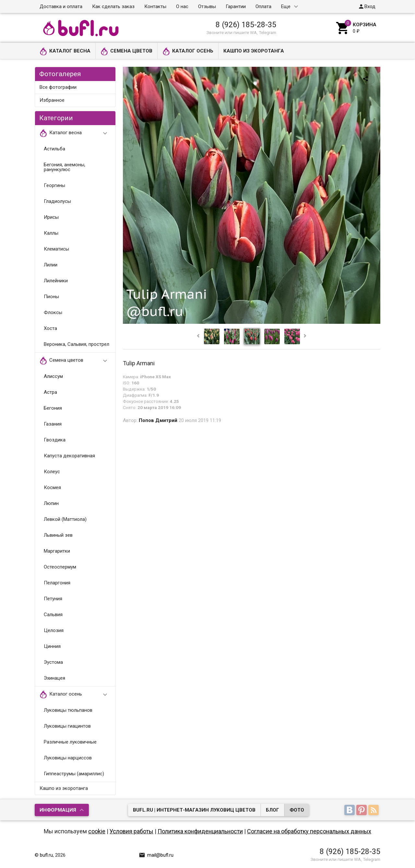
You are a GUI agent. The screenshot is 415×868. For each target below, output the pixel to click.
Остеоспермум (60, 567)
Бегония (53, 408)
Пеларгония (57, 583)
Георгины (54, 185)
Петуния (53, 599)
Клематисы (56, 249)
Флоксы (53, 312)
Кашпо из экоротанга (254, 51)
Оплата (263, 6)
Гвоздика (55, 440)
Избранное (52, 100)
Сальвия (53, 615)
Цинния (52, 646)
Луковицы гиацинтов (67, 726)
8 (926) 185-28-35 (246, 25)
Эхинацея (54, 678)
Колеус (52, 472)
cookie (97, 831)
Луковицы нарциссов (68, 758)
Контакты (155, 6)
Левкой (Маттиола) (65, 519)
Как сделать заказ (113, 6)
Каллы (51, 233)
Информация (58, 810)
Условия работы (131, 831)
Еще (286, 6)
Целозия (54, 630)
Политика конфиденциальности (200, 831)
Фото (297, 810)
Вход (367, 6)
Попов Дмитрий (158, 420)
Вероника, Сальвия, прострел (77, 344)
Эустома (53, 662)
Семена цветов (126, 51)
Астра (50, 392)
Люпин (51, 503)
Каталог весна (65, 51)
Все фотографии (58, 87)
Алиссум (53, 376)
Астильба (54, 149)
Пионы (51, 297)
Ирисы (51, 217)
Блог (273, 810)
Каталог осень (188, 51)
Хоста (50, 328)
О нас (182, 6)
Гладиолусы (57, 201)
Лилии (51, 265)
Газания (53, 424)
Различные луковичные (70, 742)
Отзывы (207, 6)
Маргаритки (57, 551)
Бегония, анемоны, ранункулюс (65, 167)
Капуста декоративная (69, 456)
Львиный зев (58, 535)
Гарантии (236, 6)
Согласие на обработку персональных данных (309, 831)
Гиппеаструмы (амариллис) (74, 774)
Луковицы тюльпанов (68, 710)
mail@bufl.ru (156, 855)
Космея (52, 487)
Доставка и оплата (61, 6)
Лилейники (56, 281)
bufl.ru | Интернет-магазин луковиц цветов (194, 810)
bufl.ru (46, 855)
